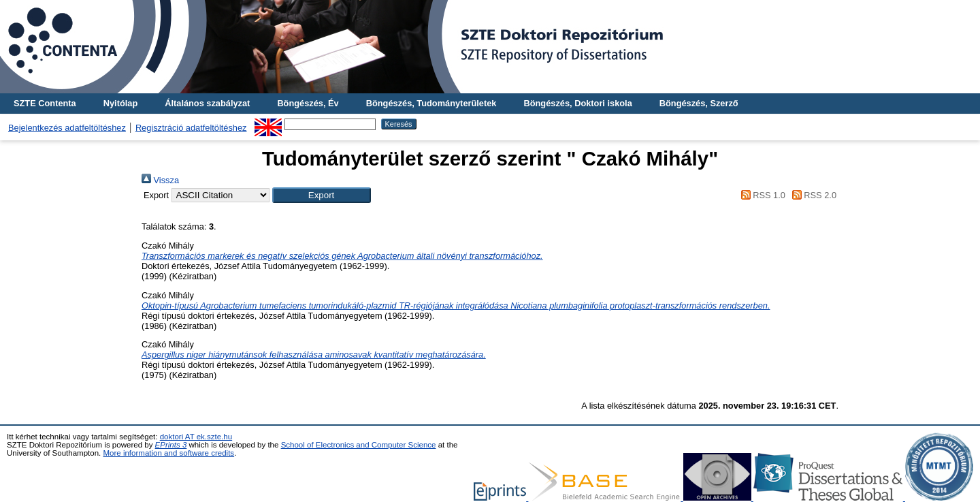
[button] (322, 195)
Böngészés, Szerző (699, 103)
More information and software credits (168, 453)
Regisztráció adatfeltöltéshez (191, 128)
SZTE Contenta (45, 103)
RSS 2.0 (812, 195)
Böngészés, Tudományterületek (431, 103)
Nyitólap (120, 103)
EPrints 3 (171, 445)
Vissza (160, 180)
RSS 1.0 (761, 195)
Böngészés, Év (308, 103)
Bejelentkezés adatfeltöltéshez (67, 128)
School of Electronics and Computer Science (359, 445)
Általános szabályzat (207, 103)
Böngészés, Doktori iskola (577, 103)
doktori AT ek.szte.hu (196, 437)
